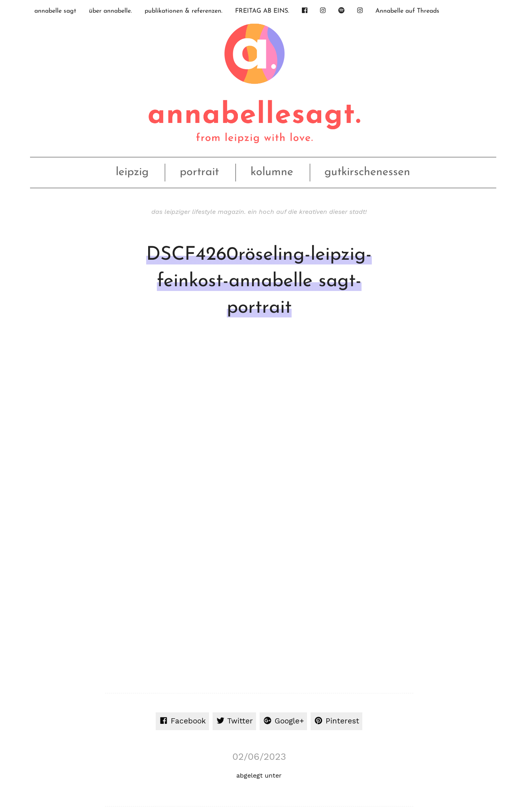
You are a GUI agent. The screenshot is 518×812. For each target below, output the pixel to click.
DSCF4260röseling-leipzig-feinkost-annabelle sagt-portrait (259, 281)
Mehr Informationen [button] (171, 663)
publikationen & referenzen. (184, 11)
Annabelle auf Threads (407, 11)
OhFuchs (131, 767)
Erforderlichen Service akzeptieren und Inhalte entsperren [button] (428, 666)
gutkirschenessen (367, 172)
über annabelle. (110, 11)
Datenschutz (429, 767)
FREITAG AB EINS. (262, 11)
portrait (199, 172)
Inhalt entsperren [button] (428, 637)
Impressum (395, 767)
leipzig (132, 172)
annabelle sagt (55, 11)
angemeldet (155, 522)
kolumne (272, 172)
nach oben (257, 767)
